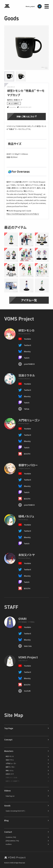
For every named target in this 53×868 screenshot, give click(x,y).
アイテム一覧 (29, 300)
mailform (9, 844)
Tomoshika (13, 107)
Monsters (9, 751)
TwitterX (27, 345)
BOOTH (27, 454)
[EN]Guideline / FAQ (12, 841)
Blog (6, 820)
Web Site (28, 646)
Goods (12, 18)
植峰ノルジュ (9, 770)
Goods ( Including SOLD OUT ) (15, 811)
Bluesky (27, 351)
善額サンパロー (10, 767)
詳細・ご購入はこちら (26, 116)
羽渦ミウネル (10, 760)
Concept (8, 740)
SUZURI (27, 691)
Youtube (27, 339)
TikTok (27, 409)
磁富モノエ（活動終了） (13, 781)
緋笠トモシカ (10, 756)
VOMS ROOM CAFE (25, 107)
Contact (8, 832)
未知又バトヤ (10, 774)
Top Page (9, 728)
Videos (7, 791)
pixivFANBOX (29, 364)
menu (47, 6)
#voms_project (30, 6)
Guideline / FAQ (11, 837)
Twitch (27, 358)
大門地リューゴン (11, 763)
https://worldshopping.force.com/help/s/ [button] (23, 214)
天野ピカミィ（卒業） (12, 777)
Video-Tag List (10, 796)
